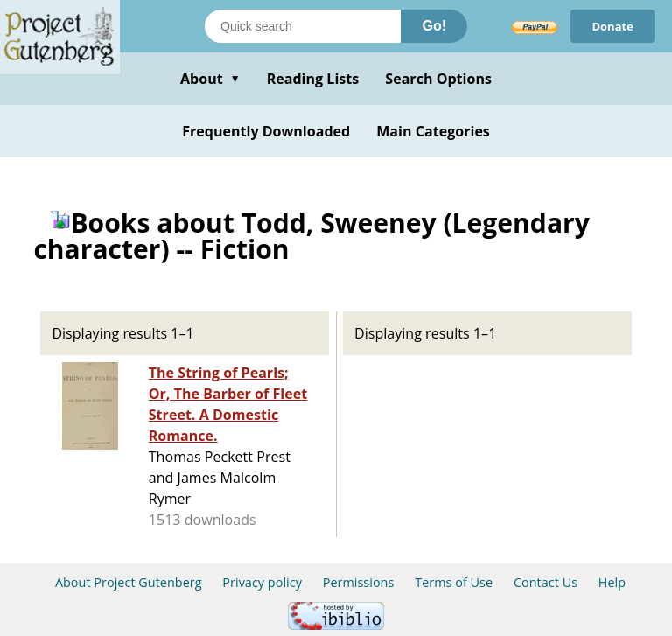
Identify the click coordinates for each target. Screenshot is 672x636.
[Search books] (303, 26)
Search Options (438, 79)
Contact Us (546, 582)
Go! (434, 26)
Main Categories (433, 131)
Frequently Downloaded (266, 131)
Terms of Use (454, 582)
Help (612, 582)
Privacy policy (262, 582)
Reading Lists (313, 79)
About (210, 79)
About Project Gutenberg (129, 582)
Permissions (359, 582)
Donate (612, 26)
